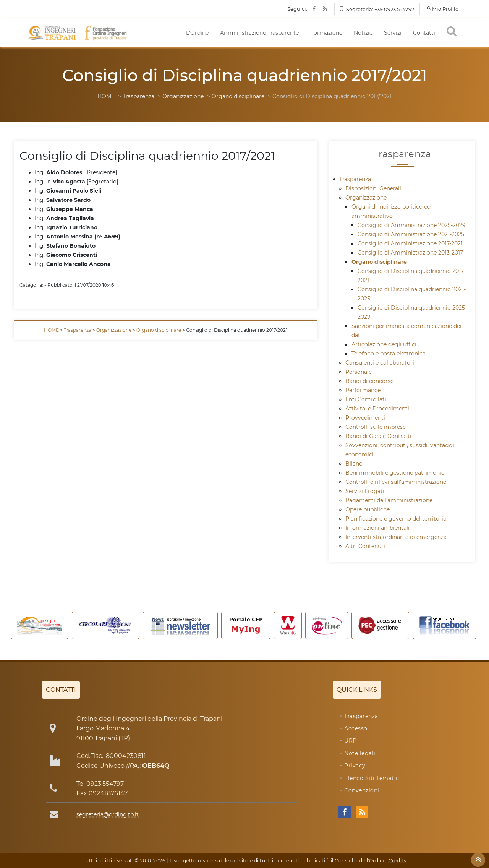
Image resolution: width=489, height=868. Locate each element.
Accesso (356, 728)
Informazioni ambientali (377, 528)
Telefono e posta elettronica (389, 354)
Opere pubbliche (368, 509)
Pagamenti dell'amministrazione (389, 500)
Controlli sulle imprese (376, 427)
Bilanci (355, 464)
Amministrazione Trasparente (259, 33)
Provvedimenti (365, 418)
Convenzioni (362, 790)
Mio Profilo (443, 9)
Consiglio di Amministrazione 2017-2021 (410, 243)
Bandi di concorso (370, 381)
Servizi (393, 33)
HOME (106, 96)
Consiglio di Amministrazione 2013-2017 (410, 253)
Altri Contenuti (365, 546)
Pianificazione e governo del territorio (396, 519)
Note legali (360, 753)
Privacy (355, 766)
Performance (363, 390)
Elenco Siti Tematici (372, 778)
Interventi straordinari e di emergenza (396, 537)
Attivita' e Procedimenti (377, 409)
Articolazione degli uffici (384, 344)
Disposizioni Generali (373, 188)
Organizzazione (183, 96)
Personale (359, 372)
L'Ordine (197, 33)
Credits (398, 861)
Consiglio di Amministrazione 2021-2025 (411, 234)
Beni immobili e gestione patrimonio (395, 473)
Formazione (326, 33)
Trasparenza (138, 96)
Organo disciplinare (238, 96)
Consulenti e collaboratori (380, 363)
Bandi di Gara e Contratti (378, 436)
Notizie (363, 33)
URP (351, 741)
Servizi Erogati (365, 491)
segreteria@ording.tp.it (108, 814)
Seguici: (297, 9)
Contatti (424, 33)
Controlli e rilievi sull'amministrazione (396, 482)
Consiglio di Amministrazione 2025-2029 (412, 225)
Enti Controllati (366, 399)
